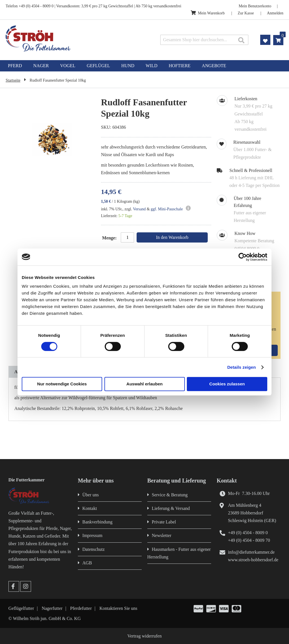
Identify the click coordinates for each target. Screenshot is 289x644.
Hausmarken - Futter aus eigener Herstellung (179, 553)
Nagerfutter (52, 608)
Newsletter (162, 535)
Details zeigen (241, 367)
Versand (139, 209)
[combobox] (204, 40)
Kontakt (90, 508)
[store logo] (61, 39)
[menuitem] (15, 66)
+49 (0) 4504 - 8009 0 (248, 533)
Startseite (13, 80)
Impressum (92, 535)
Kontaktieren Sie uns (118, 608)
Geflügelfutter (21, 608)
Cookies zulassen (227, 384)
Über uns (91, 495)
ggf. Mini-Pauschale (167, 209)
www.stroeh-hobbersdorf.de (253, 560)
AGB (87, 563)
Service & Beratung (170, 495)
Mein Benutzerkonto (255, 6)
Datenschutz (94, 549)
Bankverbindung (98, 522)
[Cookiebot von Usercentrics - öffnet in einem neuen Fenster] (243, 257)
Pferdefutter (81, 608)
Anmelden (275, 13)
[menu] (144, 66)
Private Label (164, 522)
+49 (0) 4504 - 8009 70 (249, 540)
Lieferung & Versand (171, 508)
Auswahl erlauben (144, 384)
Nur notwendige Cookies (62, 384)
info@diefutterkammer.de (251, 552)
